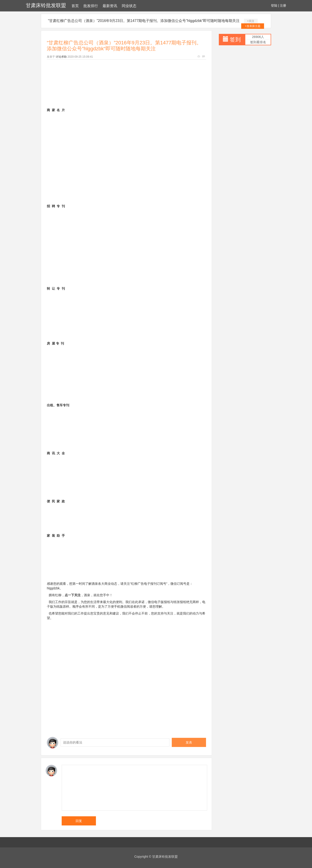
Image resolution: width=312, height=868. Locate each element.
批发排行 (91, 6)
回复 (79, 821)
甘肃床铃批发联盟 (46, 5)
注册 (283, 5)
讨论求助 (61, 57)
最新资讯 (110, 6)
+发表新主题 (253, 26)
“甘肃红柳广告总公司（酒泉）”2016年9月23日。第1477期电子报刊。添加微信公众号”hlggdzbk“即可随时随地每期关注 (144, 21)
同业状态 (129, 6)
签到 (235, 39)
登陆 (274, 5)
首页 (75, 6)
